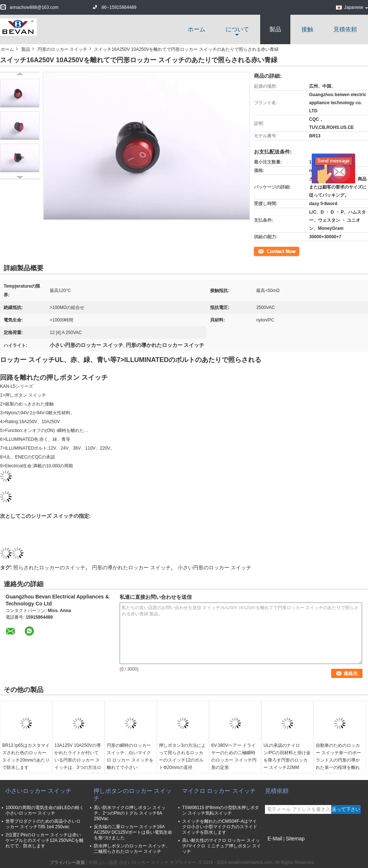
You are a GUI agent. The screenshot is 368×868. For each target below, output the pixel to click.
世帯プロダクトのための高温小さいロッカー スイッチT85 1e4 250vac (43, 824)
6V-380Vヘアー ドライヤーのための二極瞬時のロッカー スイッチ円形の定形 (234, 756)
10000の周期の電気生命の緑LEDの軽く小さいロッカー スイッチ (45, 810)
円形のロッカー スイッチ (62, 49)
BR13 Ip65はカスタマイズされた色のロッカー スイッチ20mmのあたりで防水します (26, 756)
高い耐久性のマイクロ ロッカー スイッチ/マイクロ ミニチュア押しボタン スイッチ (222, 846)
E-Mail (275, 839)
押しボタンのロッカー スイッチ (132, 795)
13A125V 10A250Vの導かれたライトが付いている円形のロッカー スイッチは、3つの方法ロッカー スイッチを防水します (78, 764)
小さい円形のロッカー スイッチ (215, 567)
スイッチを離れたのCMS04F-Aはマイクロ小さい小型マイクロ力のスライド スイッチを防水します (220, 827)
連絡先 (261, 251)
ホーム (197, 29)
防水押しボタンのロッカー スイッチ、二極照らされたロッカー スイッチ (132, 849)
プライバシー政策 (67, 862)
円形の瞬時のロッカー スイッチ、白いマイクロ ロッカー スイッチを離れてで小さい (130, 756)
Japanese (356, 7)
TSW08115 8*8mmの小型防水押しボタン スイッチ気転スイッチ (221, 810)
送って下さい (346, 809)
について (237, 29)
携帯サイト (278, 848)
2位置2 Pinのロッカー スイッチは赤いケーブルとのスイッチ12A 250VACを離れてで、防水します (45, 840)
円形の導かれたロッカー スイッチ (131, 567)
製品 (275, 29)
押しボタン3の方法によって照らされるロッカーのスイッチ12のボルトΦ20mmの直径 (182, 756)
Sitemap (295, 839)
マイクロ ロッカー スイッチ (219, 791)
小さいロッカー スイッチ (38, 791)
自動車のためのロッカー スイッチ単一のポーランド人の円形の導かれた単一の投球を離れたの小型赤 (338, 760)
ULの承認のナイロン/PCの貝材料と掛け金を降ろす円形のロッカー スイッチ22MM (287, 756)
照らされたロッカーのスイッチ (49, 567)
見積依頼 (345, 29)
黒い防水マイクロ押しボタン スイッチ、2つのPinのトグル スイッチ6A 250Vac (130, 813)
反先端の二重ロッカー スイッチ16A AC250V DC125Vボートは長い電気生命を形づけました (133, 832)
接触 (307, 29)
